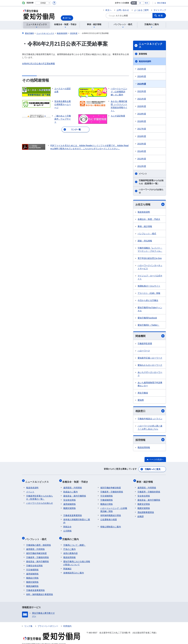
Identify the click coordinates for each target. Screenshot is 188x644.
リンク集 (28, 622)
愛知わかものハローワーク (150, 366)
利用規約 (67, 622)
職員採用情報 (144, 448)
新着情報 (143, 54)
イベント (143, 174)
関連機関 (150, 336)
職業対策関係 (69, 506)
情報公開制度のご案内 (111, 525)
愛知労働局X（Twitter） (149, 325)
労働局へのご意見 (153, 469)
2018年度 (142, 121)
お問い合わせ (123, 10)
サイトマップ (160, 10)
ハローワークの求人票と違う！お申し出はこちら (150, 428)
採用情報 (150, 440)
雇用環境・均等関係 (73, 486)
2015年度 (142, 144)
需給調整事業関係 (146, 510)
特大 (147, 3)
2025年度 (142, 69)
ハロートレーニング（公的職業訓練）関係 (114, 508)
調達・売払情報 (145, 241)
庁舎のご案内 (69, 545)
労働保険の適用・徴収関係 (38, 541)
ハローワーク (144, 351)
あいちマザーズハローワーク (150, 374)
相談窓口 (150, 411)
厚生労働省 (162, 3)
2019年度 (142, 114)
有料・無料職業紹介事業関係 (40, 591)
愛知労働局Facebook (147, 318)
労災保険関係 (106, 494)
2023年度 (142, 84)
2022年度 (142, 91)
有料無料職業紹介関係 (111, 513)
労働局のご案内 (72, 536)
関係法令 (67, 525)
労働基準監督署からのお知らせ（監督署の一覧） (151, 182)
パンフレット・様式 (147, 234)
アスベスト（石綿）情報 (149, 293)
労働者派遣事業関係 (73, 513)
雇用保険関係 (69, 502)
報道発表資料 (145, 61)
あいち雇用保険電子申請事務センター (150, 385)
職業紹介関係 (106, 502)
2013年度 (142, 159)
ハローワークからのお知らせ (151, 191)
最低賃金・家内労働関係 (75, 494)
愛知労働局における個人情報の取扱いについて (77, 559)
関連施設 (67, 565)
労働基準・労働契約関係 (112, 490)
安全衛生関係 (69, 498)
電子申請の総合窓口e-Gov (150, 258)
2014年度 (142, 151)
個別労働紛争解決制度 (111, 486)
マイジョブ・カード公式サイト (150, 277)
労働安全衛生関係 (34, 562)
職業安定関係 (144, 502)
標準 (134, 3)
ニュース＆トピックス (151, 46)
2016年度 (142, 136)
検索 (161, 16)
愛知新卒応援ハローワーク (150, 358)
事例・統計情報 (145, 227)
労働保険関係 (106, 498)
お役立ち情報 (150, 204)
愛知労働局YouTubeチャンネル (150, 309)
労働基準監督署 (145, 344)
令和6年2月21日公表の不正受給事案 (38, 64)
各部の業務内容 (70, 549)
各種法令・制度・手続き (149, 219)
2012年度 (142, 166)
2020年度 (142, 106)
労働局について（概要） (75, 541)
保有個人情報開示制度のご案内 (77, 519)
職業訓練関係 (32, 582)
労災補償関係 (32, 566)
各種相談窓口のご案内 (74, 569)
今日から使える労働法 (148, 300)
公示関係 (67, 529)
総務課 (141, 515)
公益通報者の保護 (109, 518)
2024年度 (142, 76)
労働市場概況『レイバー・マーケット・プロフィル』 (150, 250)
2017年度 (142, 129)
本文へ (108, 10)
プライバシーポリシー (48, 622)
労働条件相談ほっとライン (150, 419)
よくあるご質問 (141, 10)
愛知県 (141, 400)
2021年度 (142, 99)
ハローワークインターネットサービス (150, 267)
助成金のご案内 (70, 490)
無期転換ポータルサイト (149, 286)
